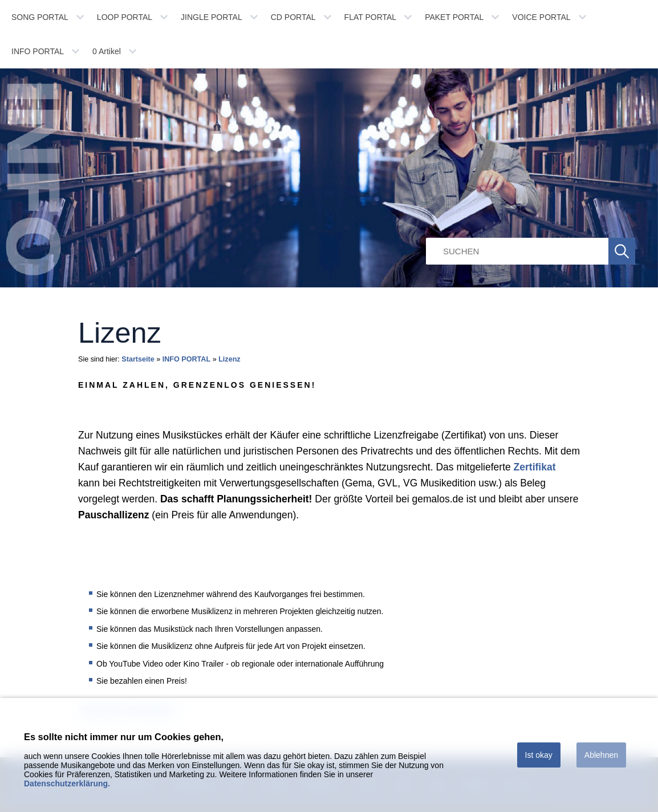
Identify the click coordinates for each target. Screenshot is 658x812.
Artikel (107, 51)
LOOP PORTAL (125, 17)
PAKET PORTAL (454, 17)
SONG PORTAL (40, 17)
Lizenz (229, 359)
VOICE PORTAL (541, 17)
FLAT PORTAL (371, 17)
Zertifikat (535, 467)
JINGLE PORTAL (212, 17)
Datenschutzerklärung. (67, 783)
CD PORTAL (293, 17)
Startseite (138, 359)
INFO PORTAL (38, 51)
